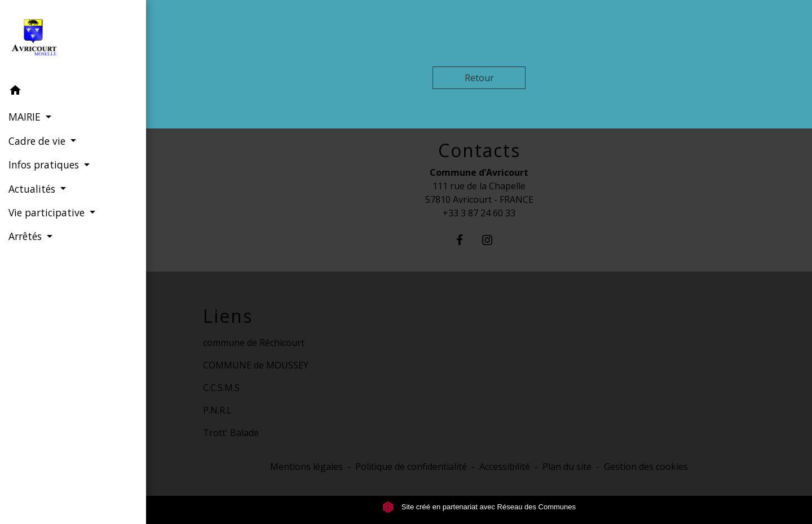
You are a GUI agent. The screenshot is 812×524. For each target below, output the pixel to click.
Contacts (479, 150)
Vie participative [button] (48, 212)
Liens (228, 316)
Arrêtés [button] (27, 236)
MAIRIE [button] (26, 117)
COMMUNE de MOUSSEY (256, 365)
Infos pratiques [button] (45, 165)
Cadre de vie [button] (38, 141)
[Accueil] (73, 40)
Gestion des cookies (646, 467)
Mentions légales (306, 467)
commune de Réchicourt (254, 343)
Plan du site (567, 467)
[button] (73, 92)
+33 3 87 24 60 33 (479, 213)
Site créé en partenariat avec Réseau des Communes (479, 507)
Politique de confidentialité (411, 467)
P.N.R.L (217, 410)
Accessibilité (505, 467)
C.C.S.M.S (221, 388)
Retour (479, 78)
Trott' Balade (231, 433)
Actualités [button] (33, 189)
